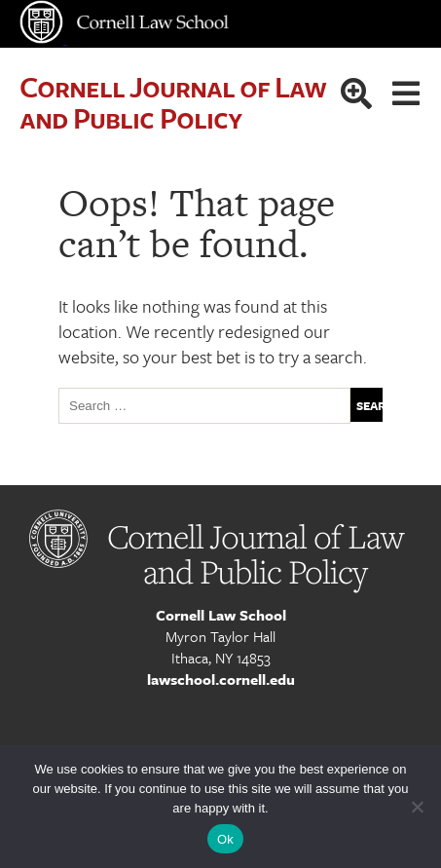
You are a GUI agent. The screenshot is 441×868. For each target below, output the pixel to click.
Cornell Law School (221, 615)
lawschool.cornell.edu (221, 679)
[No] (417, 807)
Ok (225, 839)
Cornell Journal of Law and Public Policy (172, 102)
